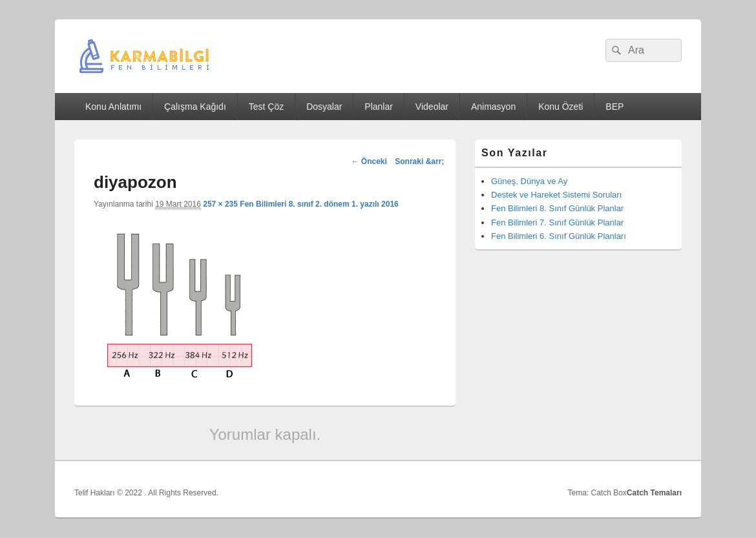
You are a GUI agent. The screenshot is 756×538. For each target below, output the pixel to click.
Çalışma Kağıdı (195, 107)
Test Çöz (266, 107)
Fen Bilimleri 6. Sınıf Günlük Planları (559, 236)
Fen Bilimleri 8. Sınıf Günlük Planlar (557, 208)
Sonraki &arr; (419, 161)
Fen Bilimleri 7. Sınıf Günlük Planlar (557, 222)
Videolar (432, 107)
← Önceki (369, 161)
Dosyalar (324, 107)
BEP (614, 107)
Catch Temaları (654, 493)
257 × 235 (220, 204)
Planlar (379, 107)
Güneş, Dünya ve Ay (529, 181)
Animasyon (493, 107)
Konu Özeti (561, 107)
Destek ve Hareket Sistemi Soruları (556, 195)
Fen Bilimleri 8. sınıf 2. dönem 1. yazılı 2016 (319, 204)
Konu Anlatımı (113, 107)
